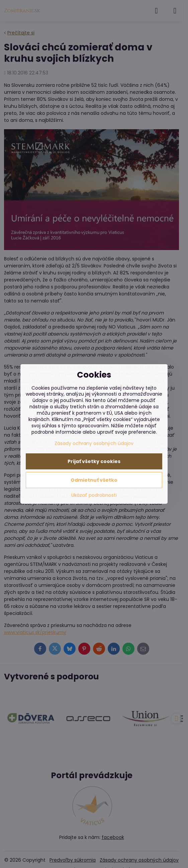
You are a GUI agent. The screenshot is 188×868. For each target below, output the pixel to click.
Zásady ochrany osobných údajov (94, 443)
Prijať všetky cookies (94, 461)
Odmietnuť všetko (94, 480)
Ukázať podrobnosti (94, 495)
